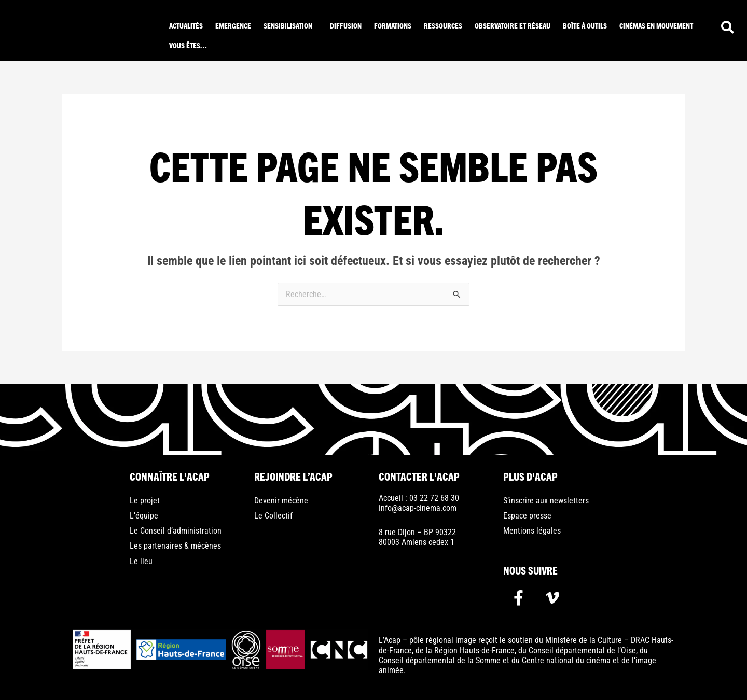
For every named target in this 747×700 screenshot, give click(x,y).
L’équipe (144, 516)
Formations (393, 25)
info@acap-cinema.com (418, 508)
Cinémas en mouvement (656, 25)
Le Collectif (273, 516)
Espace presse (527, 516)
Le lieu (141, 561)
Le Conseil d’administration (176, 531)
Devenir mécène (281, 501)
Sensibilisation (288, 25)
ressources (443, 25)
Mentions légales (532, 531)
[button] (290, 25)
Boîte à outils (585, 25)
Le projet (145, 501)
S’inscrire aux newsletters (546, 501)
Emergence (233, 25)
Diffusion (346, 25)
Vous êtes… (188, 45)
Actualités (186, 25)
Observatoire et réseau (513, 25)
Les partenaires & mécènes (175, 546)
